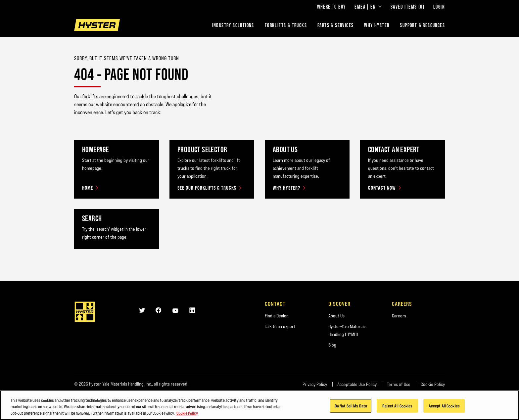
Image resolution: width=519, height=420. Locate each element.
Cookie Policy (433, 384)
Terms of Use (399, 384)
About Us (336, 316)
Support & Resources (422, 25)
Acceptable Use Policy (357, 384)
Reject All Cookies (397, 408)
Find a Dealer (276, 316)
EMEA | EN (368, 7)
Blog (332, 345)
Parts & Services (335, 25)
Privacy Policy (315, 384)
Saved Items (407, 7)
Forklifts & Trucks (286, 25)
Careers (399, 316)
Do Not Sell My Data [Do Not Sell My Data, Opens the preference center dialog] (351, 408)
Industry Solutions (233, 25)
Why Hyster (377, 25)
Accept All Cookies (444, 408)
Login (439, 7)
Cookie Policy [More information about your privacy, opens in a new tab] (187, 416)
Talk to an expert (280, 326)
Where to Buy (331, 7)
